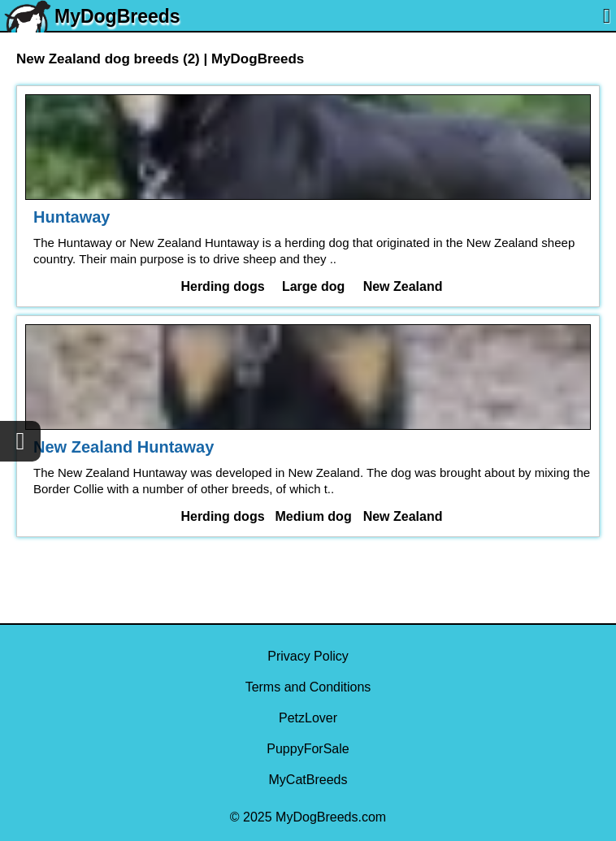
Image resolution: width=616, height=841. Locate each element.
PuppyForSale (308, 749)
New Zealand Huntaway (124, 447)
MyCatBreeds (308, 780)
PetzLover (308, 718)
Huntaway (72, 217)
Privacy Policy (308, 656)
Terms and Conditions (308, 687)
